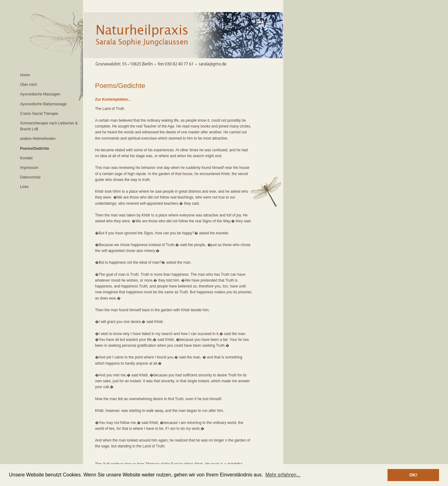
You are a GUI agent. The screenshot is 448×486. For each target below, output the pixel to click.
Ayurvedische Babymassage (43, 104)
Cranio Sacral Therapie (39, 114)
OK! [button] (413, 475)
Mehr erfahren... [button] (283, 475)
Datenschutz (30, 177)
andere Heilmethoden (38, 139)
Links (24, 187)
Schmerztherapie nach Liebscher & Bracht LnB (49, 126)
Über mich (29, 85)
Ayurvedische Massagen (40, 94)
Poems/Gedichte (35, 149)
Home (25, 75)
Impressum (29, 168)
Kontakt (26, 158)
